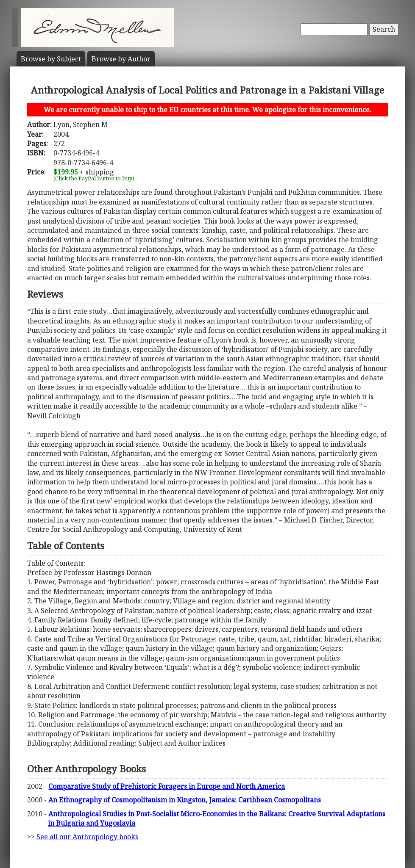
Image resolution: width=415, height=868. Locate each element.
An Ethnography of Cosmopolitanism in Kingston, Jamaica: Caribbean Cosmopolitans (185, 800)
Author (121, 59)
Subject (51, 59)
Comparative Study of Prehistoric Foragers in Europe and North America (167, 786)
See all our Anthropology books (87, 837)
